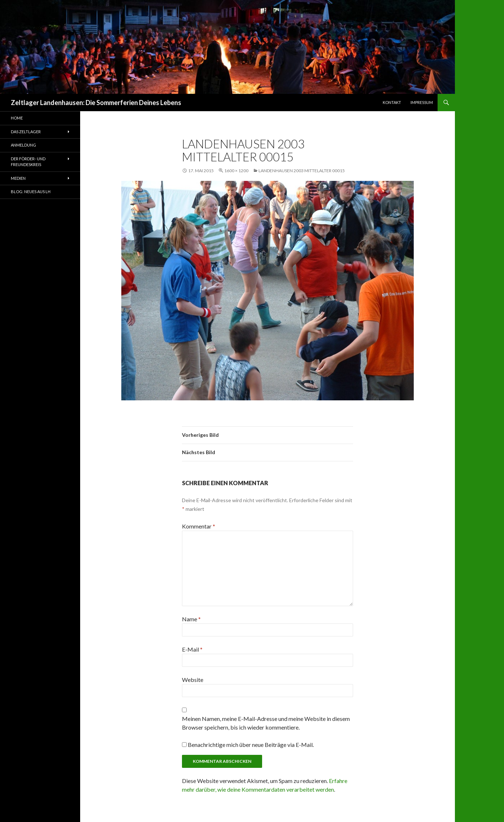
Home (17, 118)
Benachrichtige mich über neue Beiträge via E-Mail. (251, 745)
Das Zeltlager (26, 132)
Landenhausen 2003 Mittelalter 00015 (302, 171)
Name (191, 619)
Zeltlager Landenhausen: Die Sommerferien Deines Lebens (96, 103)
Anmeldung (23, 145)
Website (193, 680)
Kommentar (199, 526)
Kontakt (392, 102)
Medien (18, 178)
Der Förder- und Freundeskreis (28, 162)
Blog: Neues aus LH (31, 192)
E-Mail (192, 649)
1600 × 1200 (236, 171)
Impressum (422, 102)
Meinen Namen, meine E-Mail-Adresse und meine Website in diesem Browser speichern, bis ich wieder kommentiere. (266, 723)
